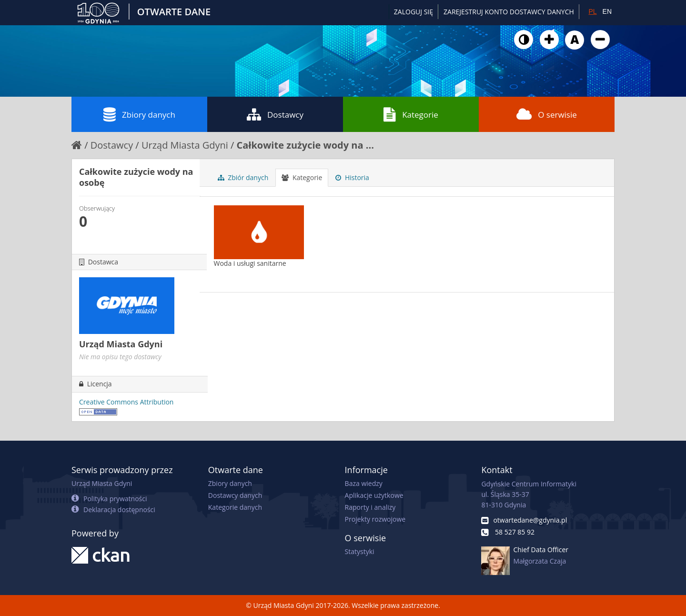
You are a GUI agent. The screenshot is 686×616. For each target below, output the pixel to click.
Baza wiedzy (364, 483)
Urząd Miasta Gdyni (185, 145)
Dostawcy (275, 114)
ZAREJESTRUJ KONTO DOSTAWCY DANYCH (509, 12)
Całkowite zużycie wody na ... (305, 145)
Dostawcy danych (235, 495)
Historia (352, 177)
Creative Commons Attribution (126, 402)
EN (607, 11)
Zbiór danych (243, 177)
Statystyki (360, 551)
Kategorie (411, 114)
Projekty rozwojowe (375, 519)
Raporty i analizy (370, 507)
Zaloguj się (414, 12)
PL (592, 11)
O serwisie (547, 114)
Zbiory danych (139, 114)
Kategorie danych (235, 507)
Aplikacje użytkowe (374, 495)
